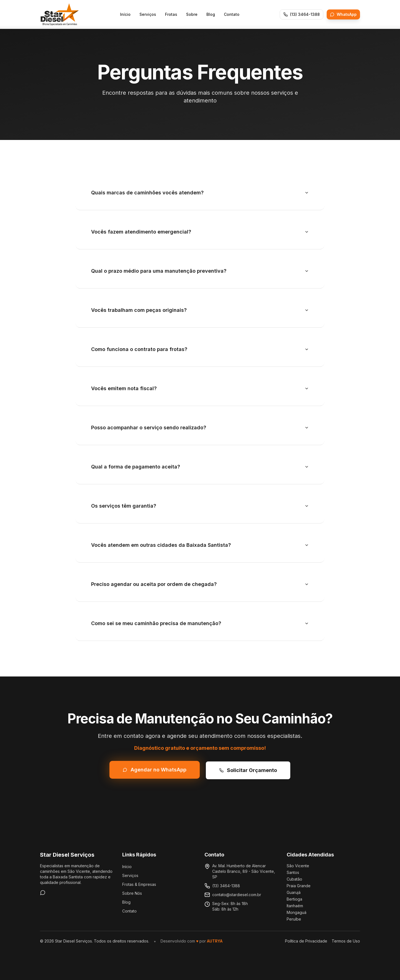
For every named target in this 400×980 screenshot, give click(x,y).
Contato (232, 14)
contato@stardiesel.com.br (237, 895)
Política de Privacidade (306, 941)
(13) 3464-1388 (226, 886)
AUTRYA (215, 941)
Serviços (148, 14)
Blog (211, 14)
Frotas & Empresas (139, 884)
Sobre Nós (132, 893)
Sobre (192, 14)
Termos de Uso (346, 941)
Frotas (171, 14)
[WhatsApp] (43, 893)
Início (125, 14)
